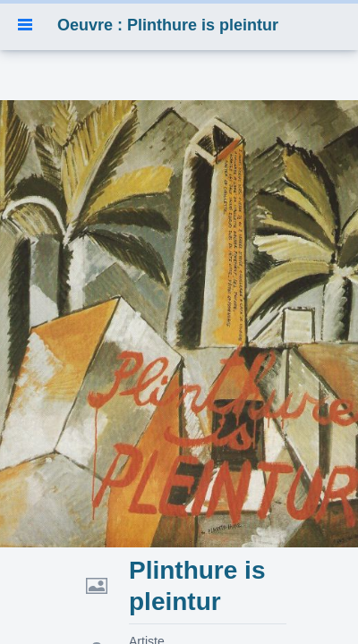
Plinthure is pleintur (197, 586)
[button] (25, 25)
